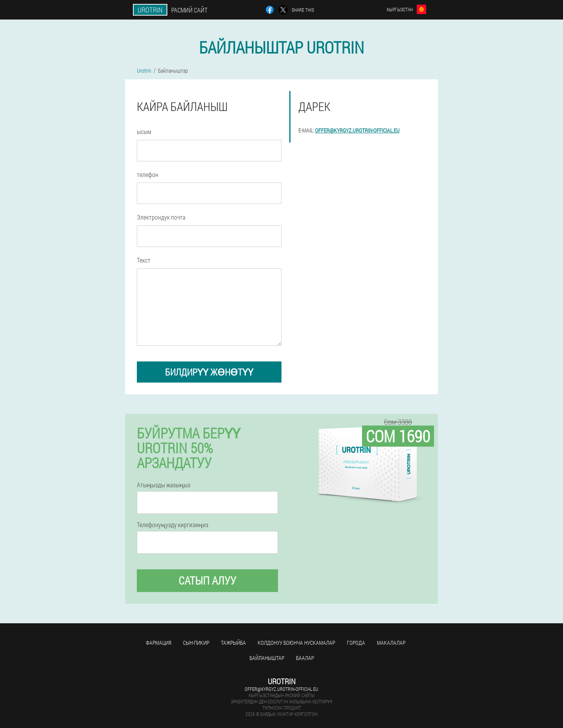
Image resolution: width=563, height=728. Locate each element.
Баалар (305, 658)
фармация (159, 643)
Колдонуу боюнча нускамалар (296, 643)
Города (356, 643)
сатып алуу (207, 580)
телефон (148, 174)
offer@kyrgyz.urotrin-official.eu (357, 130)
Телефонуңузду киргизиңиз (173, 525)
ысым (144, 131)
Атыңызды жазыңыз (164, 485)
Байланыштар (267, 658)
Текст (144, 260)
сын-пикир (196, 643)
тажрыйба (233, 643)
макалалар (391, 643)
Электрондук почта (161, 217)
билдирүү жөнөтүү (209, 372)
